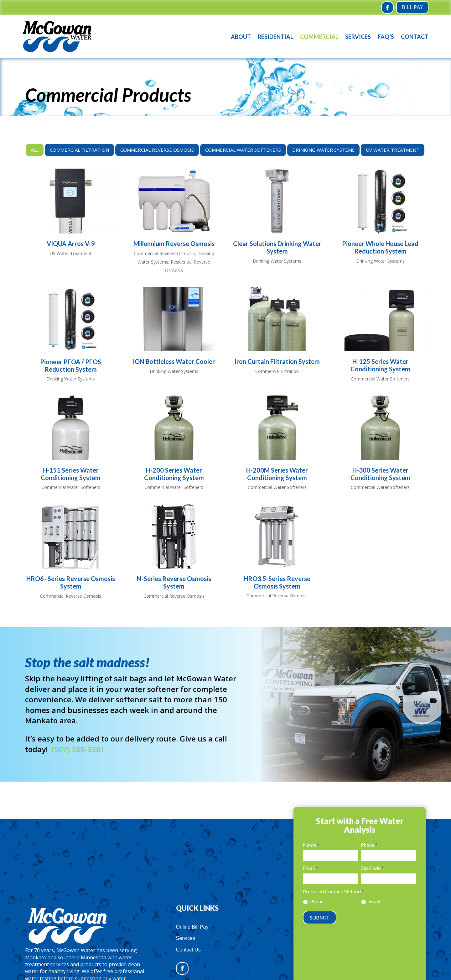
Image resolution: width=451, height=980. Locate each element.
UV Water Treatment (393, 150)
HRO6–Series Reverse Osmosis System (71, 582)
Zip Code (372, 868)
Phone (369, 845)
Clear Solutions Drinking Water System (277, 247)
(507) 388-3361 (78, 749)
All (35, 150)
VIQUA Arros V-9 (71, 244)
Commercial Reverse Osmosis (157, 150)
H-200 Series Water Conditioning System (174, 474)
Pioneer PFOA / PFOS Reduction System (71, 365)
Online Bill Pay (192, 927)
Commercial (319, 37)
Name (311, 845)
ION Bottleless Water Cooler (174, 361)
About (241, 37)
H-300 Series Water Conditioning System (380, 474)
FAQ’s (386, 37)
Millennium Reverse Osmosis (174, 244)
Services (358, 37)
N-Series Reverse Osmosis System (174, 582)
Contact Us (188, 950)
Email (310, 868)
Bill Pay (412, 7)
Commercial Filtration (79, 150)
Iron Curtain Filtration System (277, 361)
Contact (415, 37)
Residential (275, 37)
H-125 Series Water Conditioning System (380, 365)
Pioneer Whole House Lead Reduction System (380, 247)
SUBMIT (320, 917)
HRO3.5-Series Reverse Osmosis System (277, 582)
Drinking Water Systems (323, 150)
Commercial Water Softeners (243, 150)
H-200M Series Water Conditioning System (277, 474)
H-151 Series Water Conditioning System (71, 474)
